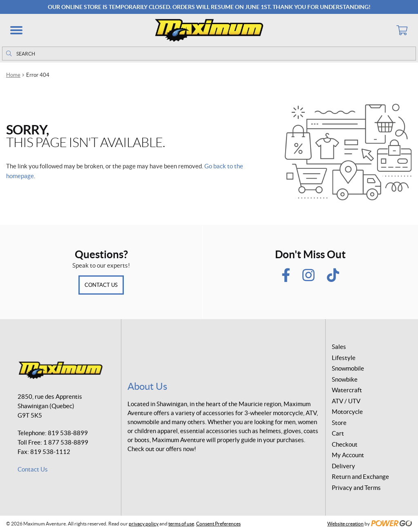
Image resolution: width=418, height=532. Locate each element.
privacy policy (144, 524)
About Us (147, 386)
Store (339, 423)
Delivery (343, 466)
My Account (348, 455)
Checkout (345, 444)
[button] (16, 30)
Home (13, 75)
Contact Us (101, 285)
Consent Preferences (218, 524)
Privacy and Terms (356, 488)
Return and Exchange (360, 477)
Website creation (345, 524)
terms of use (181, 524)
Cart (338, 433)
